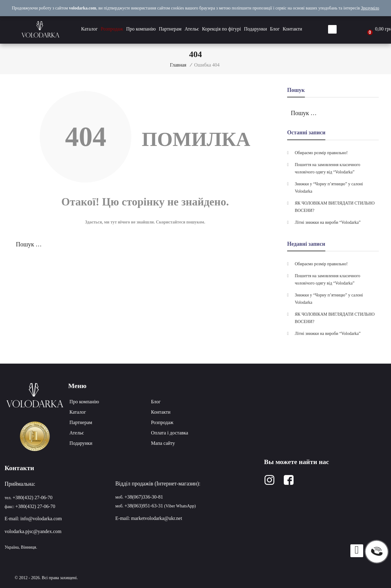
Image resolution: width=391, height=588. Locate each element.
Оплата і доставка (170, 433)
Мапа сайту (163, 443)
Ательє (192, 29)
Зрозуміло (370, 8)
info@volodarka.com (41, 519)
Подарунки (256, 29)
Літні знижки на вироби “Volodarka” (328, 222)
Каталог (90, 29)
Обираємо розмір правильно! (321, 153)
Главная (178, 65)
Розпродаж (112, 29)
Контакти (292, 29)
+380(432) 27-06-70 (32, 497)
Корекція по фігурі (221, 29)
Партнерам (170, 29)
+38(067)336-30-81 (144, 497)
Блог (275, 29)
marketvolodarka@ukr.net (157, 518)
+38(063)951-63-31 (144, 506)
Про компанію (141, 29)
